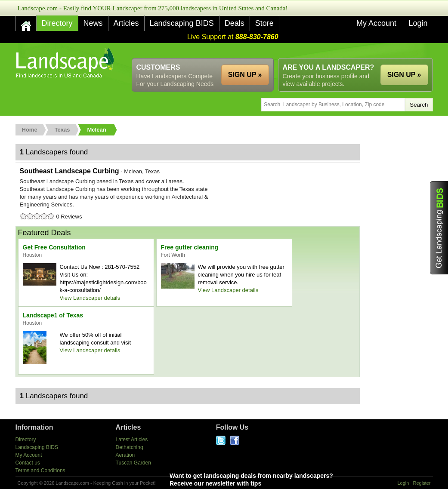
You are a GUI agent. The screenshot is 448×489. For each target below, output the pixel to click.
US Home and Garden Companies (66, 63)
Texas (62, 130)
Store (264, 23)
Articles (126, 23)
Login (418, 23)
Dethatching (130, 447)
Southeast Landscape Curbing (188, 194)
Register (422, 483)
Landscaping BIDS (182, 23)
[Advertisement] (276, 51)
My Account (376, 23)
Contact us (28, 463)
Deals (235, 23)
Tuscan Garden (133, 463)
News (93, 23)
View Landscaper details (90, 298)
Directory (57, 23)
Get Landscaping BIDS (439, 228)
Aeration (125, 455)
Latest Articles (132, 440)
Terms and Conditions (40, 471)
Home (30, 130)
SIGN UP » (404, 75)
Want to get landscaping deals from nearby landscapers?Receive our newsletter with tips (271, 479)
